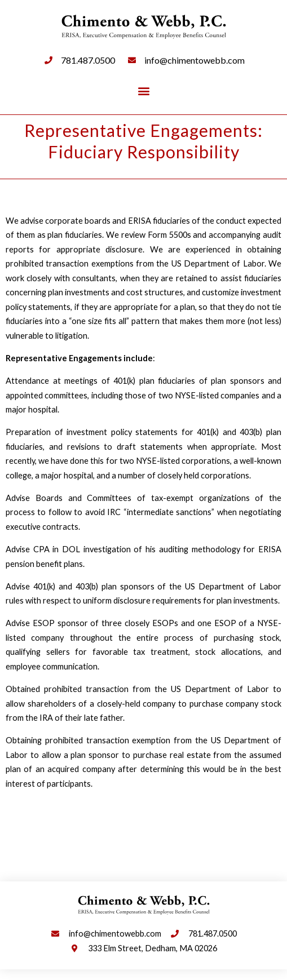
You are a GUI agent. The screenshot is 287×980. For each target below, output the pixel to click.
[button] (143, 91)
